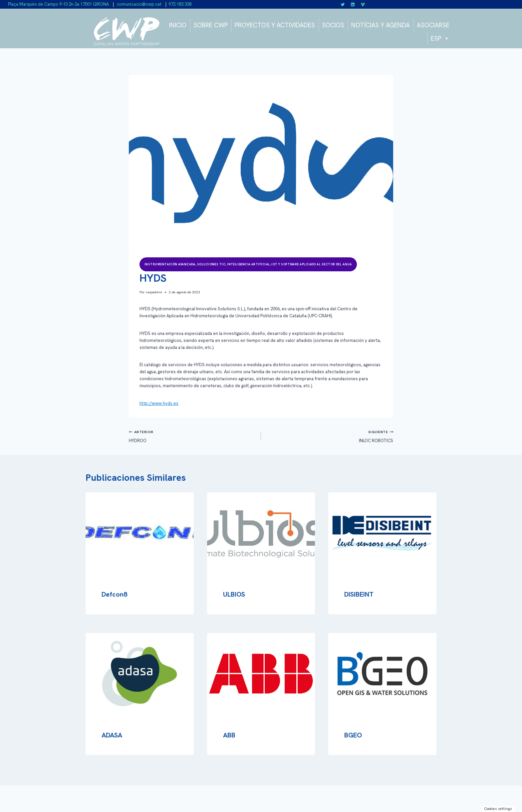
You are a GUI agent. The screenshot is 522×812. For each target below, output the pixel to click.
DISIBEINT (359, 594)
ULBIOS (234, 594)
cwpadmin (154, 292)
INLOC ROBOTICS (329, 436)
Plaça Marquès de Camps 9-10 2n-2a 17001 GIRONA (58, 4)
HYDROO (193, 436)
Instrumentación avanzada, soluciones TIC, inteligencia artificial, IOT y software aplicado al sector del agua (248, 264)
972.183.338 (180, 4)
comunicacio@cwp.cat (139, 4)
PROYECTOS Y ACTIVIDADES (275, 25)
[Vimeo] (363, 4)
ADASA (112, 735)
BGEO (353, 735)
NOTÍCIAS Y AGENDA (381, 25)
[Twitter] (343, 4)
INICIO (178, 25)
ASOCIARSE (433, 25)
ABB (229, 735)
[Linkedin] (353, 4)
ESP (440, 39)
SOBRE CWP (211, 25)
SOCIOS (333, 25)
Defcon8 (114, 594)
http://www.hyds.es (159, 403)
